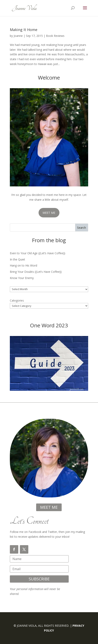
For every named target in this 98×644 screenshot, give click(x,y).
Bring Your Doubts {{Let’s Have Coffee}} (36, 272)
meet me (49, 507)
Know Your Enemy (22, 278)
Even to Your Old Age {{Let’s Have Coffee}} (38, 253)
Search (82, 228)
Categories (17, 300)
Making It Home (24, 30)
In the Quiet (17, 259)
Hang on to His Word (23, 265)
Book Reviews (55, 36)
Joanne (18, 36)
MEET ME (49, 213)
